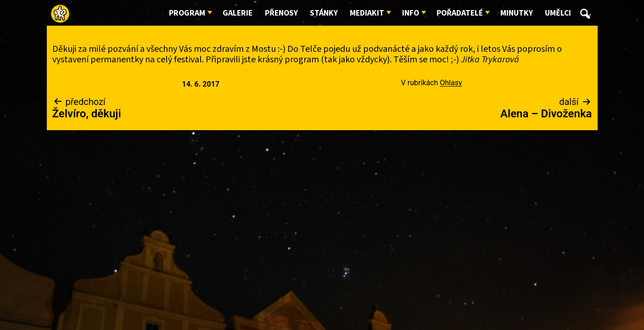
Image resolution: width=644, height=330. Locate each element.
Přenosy (281, 13)
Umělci (558, 13)
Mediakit (367, 13)
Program (187, 13)
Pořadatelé (460, 13)
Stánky (324, 13)
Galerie (238, 13)
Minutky (517, 13)
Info (411, 13)
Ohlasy (451, 83)
